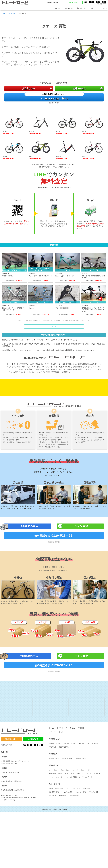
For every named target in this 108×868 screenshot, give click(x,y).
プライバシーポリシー (57, 762)
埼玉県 (4, 787)
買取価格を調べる (52, 3)
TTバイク (80, 803)
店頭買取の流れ (81, 788)
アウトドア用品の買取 (56, 818)
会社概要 (81, 758)
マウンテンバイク (79, 800)
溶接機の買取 (74, 825)
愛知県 (4, 816)
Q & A (105, 8)
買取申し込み (37, 88)
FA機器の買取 (94, 822)
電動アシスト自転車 (55, 803)
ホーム (57, 8)
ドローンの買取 (81, 822)
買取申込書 (52, 777)
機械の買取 (63, 825)
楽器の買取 (87, 818)
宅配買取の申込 (29, 676)
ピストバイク (70, 803)
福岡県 (4, 807)
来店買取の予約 (84, 773)
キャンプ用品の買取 (73, 818)
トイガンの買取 (67, 822)
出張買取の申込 (29, 546)
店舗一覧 (95, 773)
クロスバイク (65, 800)
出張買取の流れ (68, 8)
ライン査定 (81, 546)
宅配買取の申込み (70, 773)
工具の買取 (52, 825)
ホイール (59, 807)
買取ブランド (14, 14)
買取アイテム (95, 8)
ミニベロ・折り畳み (93, 803)
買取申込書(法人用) (66, 777)
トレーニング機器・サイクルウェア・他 (79, 807)
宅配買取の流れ (82, 8)
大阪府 (4, 798)
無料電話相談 (54, 556)
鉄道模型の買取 (54, 822)
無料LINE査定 (74, 3)
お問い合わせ (62, 758)
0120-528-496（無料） (54, 98)
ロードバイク (53, 800)
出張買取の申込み (55, 773)
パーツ (51, 807)
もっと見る (54, 329)
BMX (89, 800)
